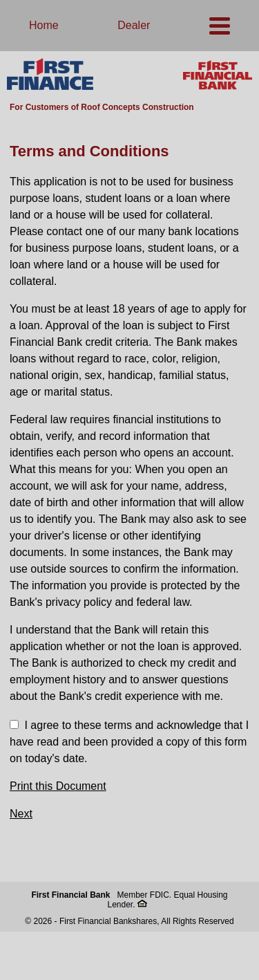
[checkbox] (14, 724)
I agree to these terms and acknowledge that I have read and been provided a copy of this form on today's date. (129, 742)
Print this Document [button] (58, 786)
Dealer (134, 25)
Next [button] (21, 814)
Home (44, 25)
